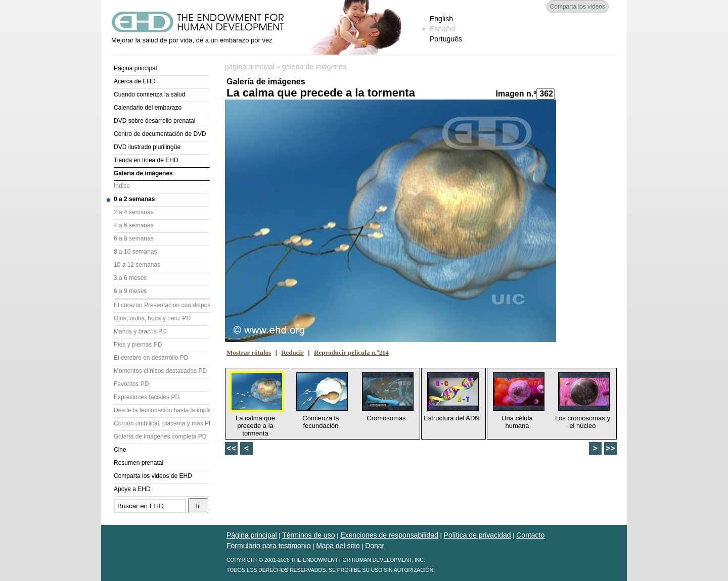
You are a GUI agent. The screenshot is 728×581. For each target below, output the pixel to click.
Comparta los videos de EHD (153, 476)
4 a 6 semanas (134, 225)
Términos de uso (308, 535)
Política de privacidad (477, 535)
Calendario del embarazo (148, 108)
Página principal (135, 68)
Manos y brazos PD (140, 331)
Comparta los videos (578, 7)
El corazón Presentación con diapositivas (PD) (162, 305)
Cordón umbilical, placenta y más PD (162, 423)
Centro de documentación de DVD (160, 134)
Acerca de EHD (135, 81)
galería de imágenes (314, 67)
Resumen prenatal (139, 463)
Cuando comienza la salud (149, 94)
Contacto (530, 535)
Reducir (292, 352)
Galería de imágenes (143, 173)
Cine (120, 450)
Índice (122, 186)
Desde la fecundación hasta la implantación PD (162, 410)
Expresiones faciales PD (147, 397)
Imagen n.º (516, 94)
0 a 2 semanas (134, 199)
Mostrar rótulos (249, 352)
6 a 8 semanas (134, 238)
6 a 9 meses (130, 291)
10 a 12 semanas (137, 265)
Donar (375, 546)
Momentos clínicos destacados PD (160, 371)
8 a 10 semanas (135, 252)
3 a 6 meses (130, 278)
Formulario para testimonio (269, 546)
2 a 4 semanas (134, 212)
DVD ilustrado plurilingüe (147, 147)
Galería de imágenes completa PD (160, 437)
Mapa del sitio (338, 546)
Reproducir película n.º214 (351, 352)
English (441, 19)
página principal (250, 67)
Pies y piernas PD (138, 345)
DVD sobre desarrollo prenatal (154, 121)
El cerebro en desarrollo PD (151, 358)
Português (446, 39)
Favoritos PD (131, 384)
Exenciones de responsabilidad (389, 535)
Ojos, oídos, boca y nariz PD (152, 318)
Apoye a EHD (132, 489)
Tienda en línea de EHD (146, 160)
